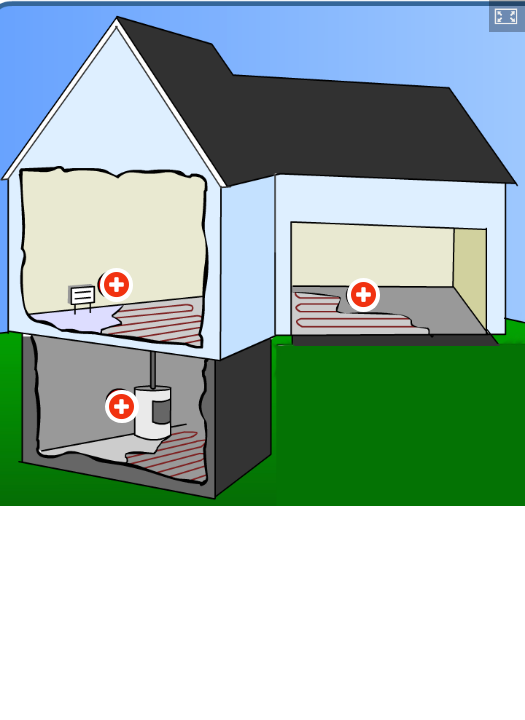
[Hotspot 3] (122, 407)
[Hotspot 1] (117, 285)
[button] (507, 16)
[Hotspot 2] (364, 295)
